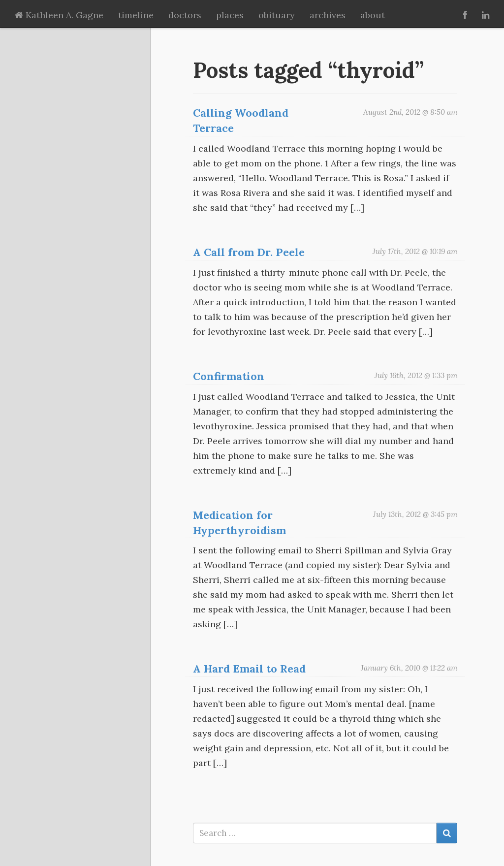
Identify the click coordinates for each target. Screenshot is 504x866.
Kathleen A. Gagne (59, 15)
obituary (277, 15)
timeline (136, 15)
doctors (185, 15)
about (373, 15)
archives (328, 15)
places (230, 15)
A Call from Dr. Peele (249, 252)
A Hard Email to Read (249, 669)
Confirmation (229, 376)
